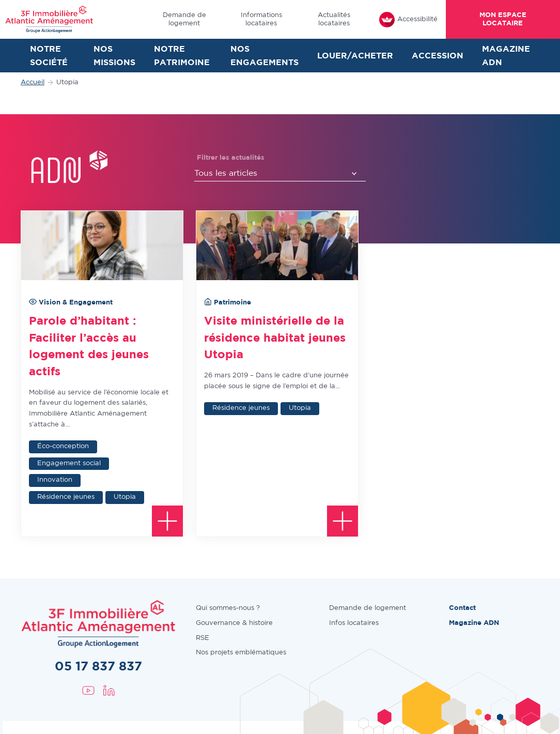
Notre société (49, 56)
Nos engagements (265, 56)
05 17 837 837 (98, 667)
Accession (438, 56)
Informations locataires (261, 19)
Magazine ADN (506, 56)
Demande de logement (184, 19)
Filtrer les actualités (231, 158)
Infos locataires (354, 623)
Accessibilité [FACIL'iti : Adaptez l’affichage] (408, 20)
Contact (462, 608)
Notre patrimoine (182, 56)
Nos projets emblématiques (241, 653)
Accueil (33, 82)
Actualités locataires (334, 19)
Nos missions (114, 56)
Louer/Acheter (355, 56)
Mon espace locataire (503, 19)
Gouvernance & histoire (234, 623)
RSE (203, 638)
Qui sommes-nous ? (228, 608)
